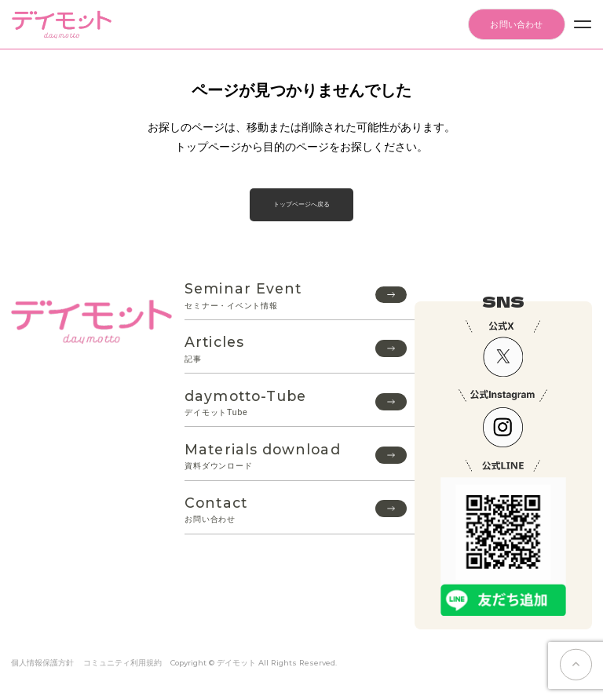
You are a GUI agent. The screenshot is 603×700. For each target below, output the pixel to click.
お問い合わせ (516, 24)
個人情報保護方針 (42, 663)
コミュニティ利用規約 (122, 663)
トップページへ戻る (301, 204)
